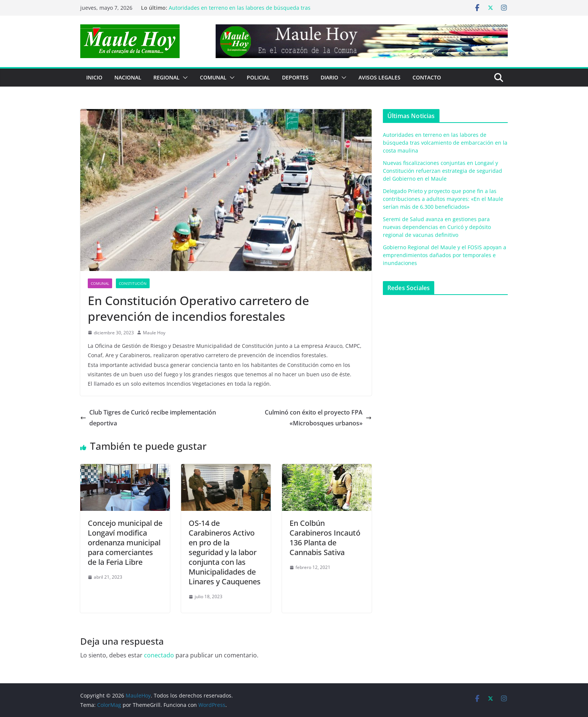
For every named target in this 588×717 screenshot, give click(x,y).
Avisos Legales (379, 77)
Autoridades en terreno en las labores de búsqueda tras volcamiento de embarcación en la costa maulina (240, 11)
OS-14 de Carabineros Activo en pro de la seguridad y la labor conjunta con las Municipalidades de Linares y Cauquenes (225, 552)
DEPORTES (295, 77)
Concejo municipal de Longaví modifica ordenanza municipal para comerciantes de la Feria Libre (125, 543)
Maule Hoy (154, 333)
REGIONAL (166, 77)
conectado (159, 655)
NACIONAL (128, 77)
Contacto (427, 77)
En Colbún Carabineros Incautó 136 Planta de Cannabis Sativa (325, 538)
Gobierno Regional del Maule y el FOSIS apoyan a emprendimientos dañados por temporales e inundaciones (445, 255)
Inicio (94, 77)
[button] (184, 78)
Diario (329, 77)
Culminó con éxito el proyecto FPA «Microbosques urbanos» (318, 418)
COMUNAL (213, 77)
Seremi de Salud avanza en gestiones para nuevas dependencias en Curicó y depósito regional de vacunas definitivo (437, 227)
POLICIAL (258, 77)
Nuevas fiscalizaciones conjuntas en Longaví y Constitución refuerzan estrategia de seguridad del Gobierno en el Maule (442, 171)
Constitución (133, 283)
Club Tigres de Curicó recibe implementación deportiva (148, 418)
